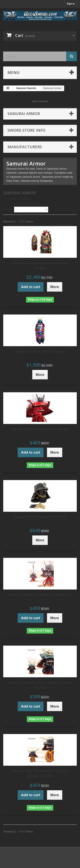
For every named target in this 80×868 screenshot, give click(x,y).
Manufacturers (25, 147)
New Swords (40, 101)
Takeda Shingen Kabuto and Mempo (40, 429)
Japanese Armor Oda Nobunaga (40, 351)
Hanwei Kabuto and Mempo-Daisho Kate (40, 595)
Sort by (8, 209)
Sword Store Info (26, 130)
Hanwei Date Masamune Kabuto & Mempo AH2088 (40, 773)
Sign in (71, 4)
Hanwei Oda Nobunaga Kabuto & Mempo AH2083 (40, 685)
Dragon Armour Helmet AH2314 (40, 517)
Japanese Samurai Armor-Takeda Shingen (40, 265)
